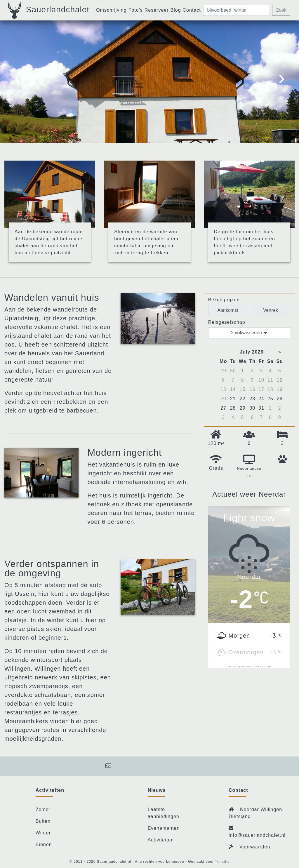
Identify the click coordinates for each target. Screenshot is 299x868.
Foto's (136, 10)
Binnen (44, 844)
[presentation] (18, 80)
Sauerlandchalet (48, 10)
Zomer (43, 809)
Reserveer (157, 10)
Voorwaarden (255, 847)
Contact (192, 10)
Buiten (43, 821)
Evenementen (164, 828)
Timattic (222, 862)
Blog (176, 10)
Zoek (281, 10)
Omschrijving (111, 10)
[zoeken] (236, 10)
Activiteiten (161, 840)
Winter (43, 833)
